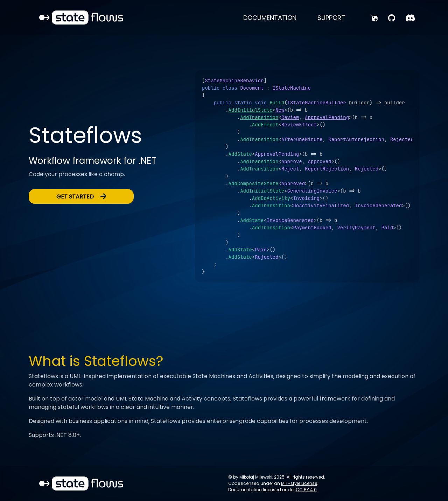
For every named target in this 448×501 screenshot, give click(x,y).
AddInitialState (251, 110)
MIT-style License (299, 483)
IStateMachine (292, 88)
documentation (270, 18)
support (331, 18)
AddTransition (259, 117)
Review (290, 117)
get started (81, 197)
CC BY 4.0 (306, 490)
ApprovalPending (327, 117)
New (280, 110)
